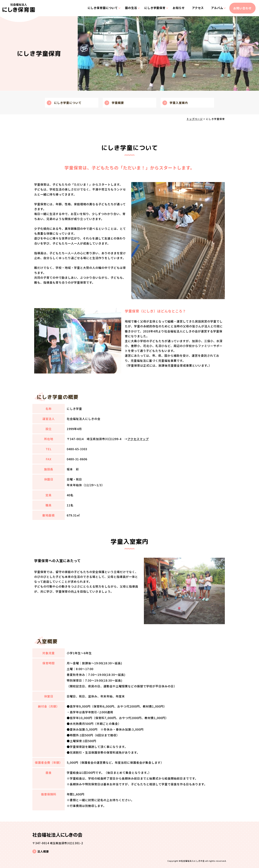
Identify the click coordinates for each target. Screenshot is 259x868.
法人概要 (43, 851)
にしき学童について (68, 103)
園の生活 (127, 8)
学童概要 (118, 103)
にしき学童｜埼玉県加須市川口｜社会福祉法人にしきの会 (19, 11)
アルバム (215, 8)
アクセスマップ (138, 439)
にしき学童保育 (152, 8)
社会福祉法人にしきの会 (193, 861)
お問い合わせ (241, 8)
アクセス (195, 8)
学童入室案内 (179, 103)
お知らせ (176, 8)
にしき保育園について (99, 8)
